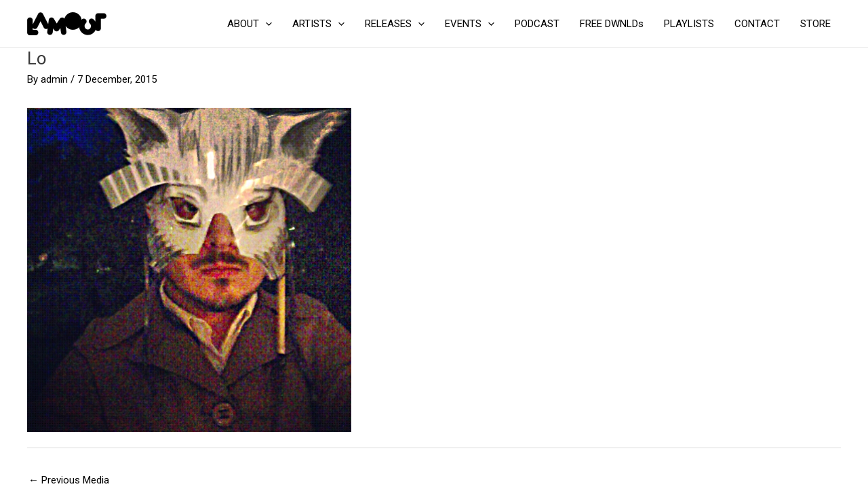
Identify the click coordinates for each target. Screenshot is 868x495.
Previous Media (69, 480)
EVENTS (470, 24)
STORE (815, 24)
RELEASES (395, 24)
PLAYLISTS (689, 24)
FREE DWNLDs (612, 24)
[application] (265, 24)
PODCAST (537, 24)
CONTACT (757, 24)
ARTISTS (318, 24)
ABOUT (250, 24)
